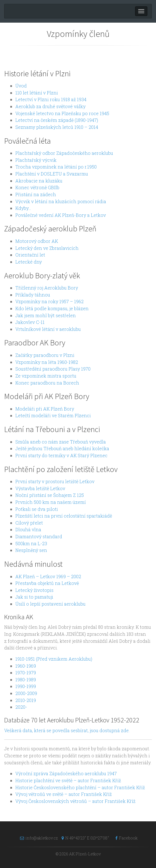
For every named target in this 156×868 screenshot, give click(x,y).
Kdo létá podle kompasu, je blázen (52, 308)
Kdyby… (23, 208)
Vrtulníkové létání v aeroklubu (48, 329)
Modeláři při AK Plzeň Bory (45, 409)
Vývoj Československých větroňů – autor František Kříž (75, 801)
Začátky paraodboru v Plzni (45, 355)
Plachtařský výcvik (36, 160)
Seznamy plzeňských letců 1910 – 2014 (57, 127)
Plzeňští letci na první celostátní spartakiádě (64, 516)
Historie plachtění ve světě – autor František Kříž (68, 780)
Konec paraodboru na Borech (47, 383)
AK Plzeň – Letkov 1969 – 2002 (48, 576)
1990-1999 (26, 686)
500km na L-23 (31, 543)
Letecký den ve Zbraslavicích (47, 248)
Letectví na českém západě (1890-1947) (57, 120)
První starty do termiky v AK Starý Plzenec (61, 455)
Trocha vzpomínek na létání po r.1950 (56, 167)
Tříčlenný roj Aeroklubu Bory (47, 288)
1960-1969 (26, 666)
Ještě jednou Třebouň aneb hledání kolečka (62, 448)
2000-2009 (26, 693)
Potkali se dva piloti (37, 509)
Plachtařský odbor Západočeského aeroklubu (64, 153)
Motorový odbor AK (37, 241)
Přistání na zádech (36, 194)
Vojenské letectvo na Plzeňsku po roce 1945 (62, 113)
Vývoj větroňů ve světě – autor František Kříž (64, 794)
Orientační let (30, 255)
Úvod (21, 86)
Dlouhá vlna (28, 529)
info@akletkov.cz (38, 838)
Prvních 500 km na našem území (51, 502)
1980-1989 (26, 680)
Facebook (125, 838)
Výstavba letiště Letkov (40, 488)
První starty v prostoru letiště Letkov (55, 481)
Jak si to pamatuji (34, 597)
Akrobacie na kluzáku (39, 181)
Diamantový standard (39, 536)
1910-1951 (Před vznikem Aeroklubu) (54, 659)
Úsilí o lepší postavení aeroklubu (50, 604)
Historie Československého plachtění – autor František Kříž (80, 787)
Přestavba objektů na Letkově (47, 583)
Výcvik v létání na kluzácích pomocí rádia (61, 201)
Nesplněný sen (31, 550)
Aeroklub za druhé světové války (50, 106)
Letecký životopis (34, 590)
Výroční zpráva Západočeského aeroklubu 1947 (66, 773)
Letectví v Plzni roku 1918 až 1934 (51, 99)
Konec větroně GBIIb (37, 187)
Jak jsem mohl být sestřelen (46, 315)
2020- (21, 707)
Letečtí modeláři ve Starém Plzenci (53, 415)
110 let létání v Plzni (37, 93)
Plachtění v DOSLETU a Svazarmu (52, 174)
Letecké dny (29, 262)
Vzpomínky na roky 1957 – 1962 (49, 301)
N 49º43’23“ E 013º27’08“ (85, 838)
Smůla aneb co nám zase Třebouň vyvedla (61, 442)
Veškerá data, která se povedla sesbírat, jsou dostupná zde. (67, 730)
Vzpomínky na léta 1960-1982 (47, 362)
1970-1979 (26, 673)
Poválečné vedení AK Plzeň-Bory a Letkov (61, 215)
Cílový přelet (29, 523)
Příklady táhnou (33, 295)
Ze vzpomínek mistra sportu (46, 376)
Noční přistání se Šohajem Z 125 (50, 495)
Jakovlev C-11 (30, 322)
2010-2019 (26, 700)
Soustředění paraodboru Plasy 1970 (53, 369)
